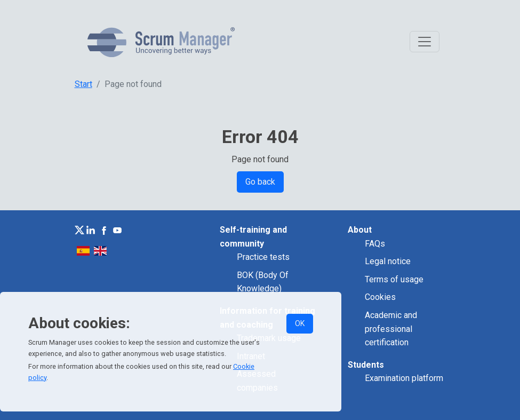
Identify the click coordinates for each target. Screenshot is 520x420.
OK (300, 323)
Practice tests (263, 257)
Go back (260, 182)
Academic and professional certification (391, 329)
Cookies (380, 297)
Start (83, 84)
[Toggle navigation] (425, 42)
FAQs (375, 244)
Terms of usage (394, 279)
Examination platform (404, 378)
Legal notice (388, 261)
